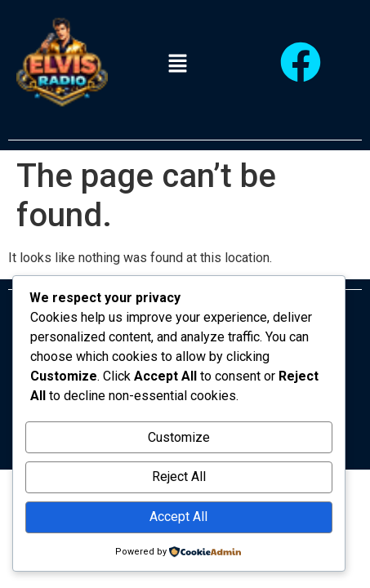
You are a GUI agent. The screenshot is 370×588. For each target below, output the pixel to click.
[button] (177, 65)
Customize (179, 437)
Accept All (178, 517)
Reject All (179, 477)
